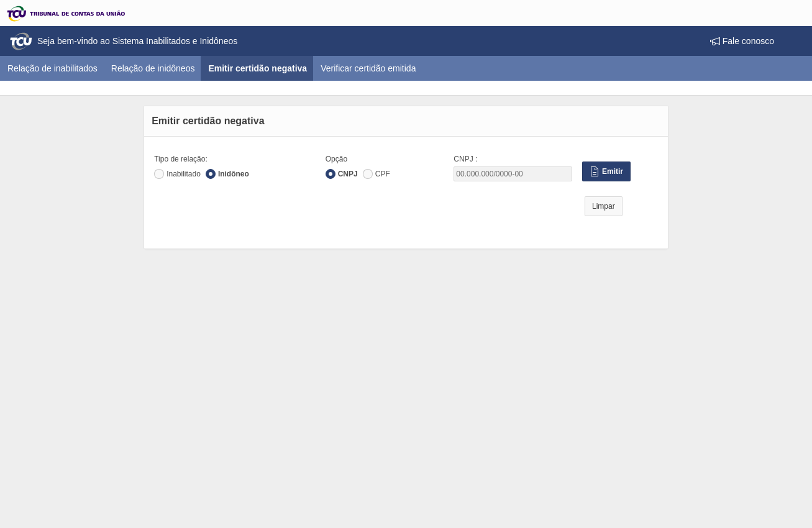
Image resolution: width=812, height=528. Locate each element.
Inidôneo (234, 174)
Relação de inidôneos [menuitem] (153, 68)
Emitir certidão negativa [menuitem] (261, 68)
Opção (336, 159)
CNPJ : (465, 159)
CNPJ (348, 174)
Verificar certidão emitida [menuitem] (368, 68)
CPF (383, 174)
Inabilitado (184, 174)
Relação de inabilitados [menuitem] (52, 68)
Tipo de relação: (181, 159)
